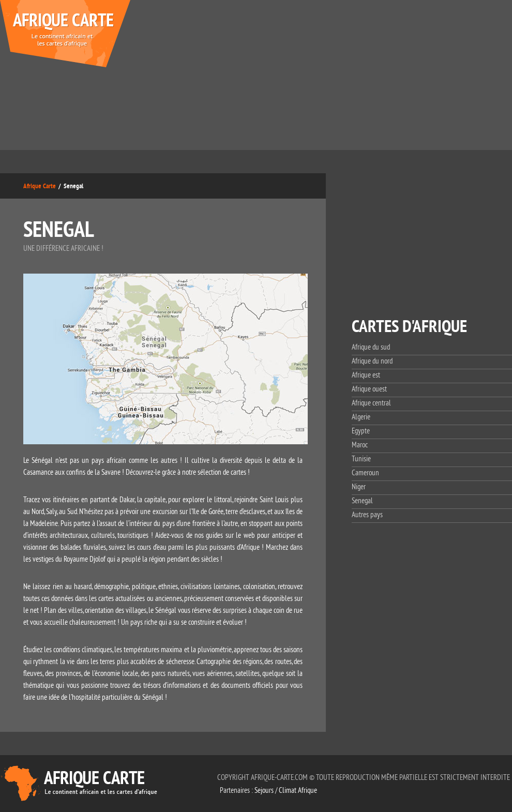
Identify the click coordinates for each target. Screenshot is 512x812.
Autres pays (367, 515)
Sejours (264, 791)
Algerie (361, 417)
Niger (359, 487)
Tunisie (361, 459)
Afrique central (371, 403)
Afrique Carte (40, 186)
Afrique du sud (371, 347)
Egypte (361, 431)
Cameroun (365, 473)
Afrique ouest (369, 389)
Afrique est (366, 375)
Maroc (360, 445)
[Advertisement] (381, 78)
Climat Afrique (298, 791)
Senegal (362, 501)
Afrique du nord (372, 361)
